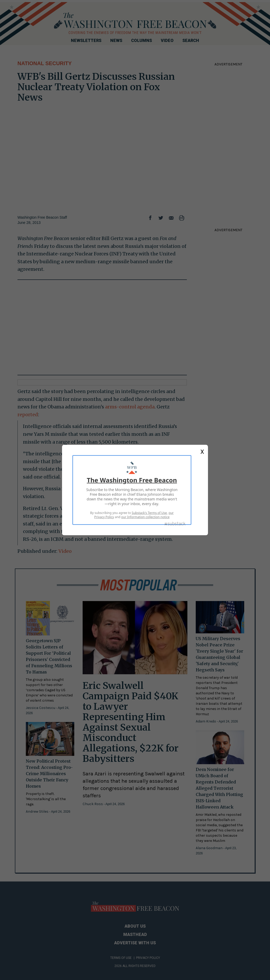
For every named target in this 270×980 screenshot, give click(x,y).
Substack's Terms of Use (149, 513)
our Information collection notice (145, 517)
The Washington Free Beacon (132, 480)
